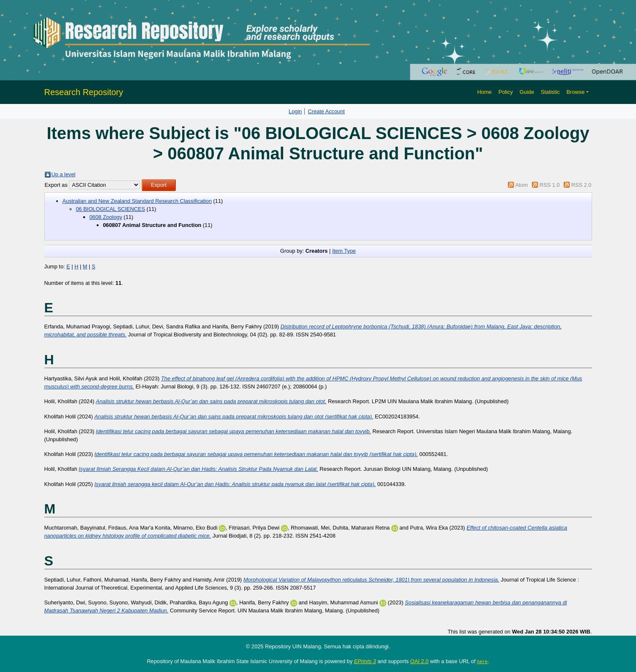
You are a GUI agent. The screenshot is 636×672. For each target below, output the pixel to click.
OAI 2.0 (419, 661)
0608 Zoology (106, 217)
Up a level (64, 174)
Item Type (344, 251)
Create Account (326, 111)
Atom (521, 185)
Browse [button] (576, 92)
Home (484, 92)
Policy (505, 92)
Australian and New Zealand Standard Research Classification (137, 201)
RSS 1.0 (550, 185)
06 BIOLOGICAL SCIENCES (111, 209)
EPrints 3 (365, 661)
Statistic (550, 92)
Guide (527, 92)
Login (295, 111)
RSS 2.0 (581, 185)
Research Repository (84, 92)
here (482, 661)
